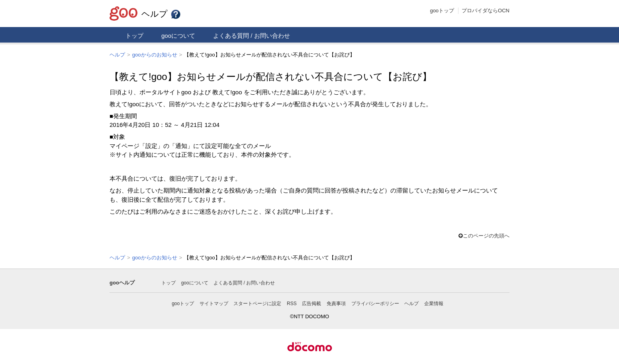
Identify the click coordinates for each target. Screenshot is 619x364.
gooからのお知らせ (155, 55)
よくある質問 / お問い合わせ (252, 36)
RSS (292, 303)
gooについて (178, 36)
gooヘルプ (122, 282)
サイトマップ (214, 303)
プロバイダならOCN (486, 11)
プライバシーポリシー (375, 303)
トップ (134, 36)
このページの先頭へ (484, 235)
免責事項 (336, 303)
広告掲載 (311, 303)
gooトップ (442, 11)
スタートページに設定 (257, 303)
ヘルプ (161, 14)
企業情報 (434, 303)
